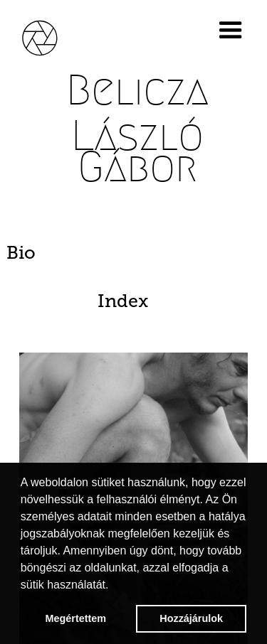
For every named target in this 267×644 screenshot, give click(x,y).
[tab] (133, 253)
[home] (50, 36)
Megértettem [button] (76, 618)
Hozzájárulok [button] (191, 618)
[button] (234, 31)
